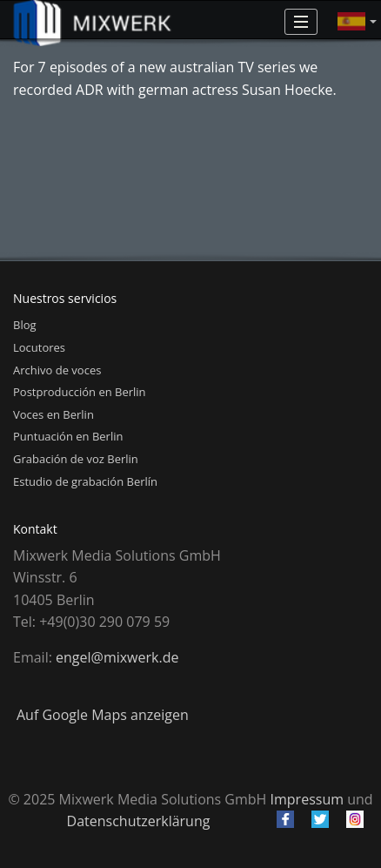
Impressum (307, 799)
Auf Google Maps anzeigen (103, 715)
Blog (25, 325)
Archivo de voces (57, 370)
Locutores (39, 347)
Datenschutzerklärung (139, 821)
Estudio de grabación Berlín (85, 481)
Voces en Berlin (53, 414)
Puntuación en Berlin (68, 436)
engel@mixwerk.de (117, 657)
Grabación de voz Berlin (76, 459)
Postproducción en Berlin (80, 392)
